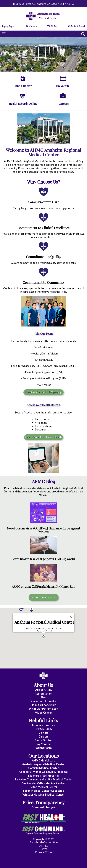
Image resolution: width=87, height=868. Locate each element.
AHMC (44, 846)
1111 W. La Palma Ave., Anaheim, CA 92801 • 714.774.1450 (43, 4)
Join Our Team (44, 334)
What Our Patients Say (43, 709)
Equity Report (9, 26)
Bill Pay (52, 26)
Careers (32, 26)
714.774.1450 (46, 636)
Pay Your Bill (43, 744)
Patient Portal (76, 26)
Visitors (44, 733)
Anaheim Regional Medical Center (44, 627)
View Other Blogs (43, 597)
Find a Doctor (43, 740)
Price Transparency (43, 802)
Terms (44, 849)
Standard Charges (44, 807)
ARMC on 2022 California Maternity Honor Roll (43, 586)
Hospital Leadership (43, 705)
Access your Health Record (43, 405)
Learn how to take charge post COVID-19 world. (44, 559)
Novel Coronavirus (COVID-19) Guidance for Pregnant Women (43, 530)
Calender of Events (43, 701)
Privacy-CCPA (43, 852)
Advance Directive (43, 725)
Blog (44, 697)
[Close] (71, 621)
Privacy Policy (43, 729)
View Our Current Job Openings (43, 392)
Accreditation (43, 694)
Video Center (43, 713)
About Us (43, 685)
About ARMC (44, 690)
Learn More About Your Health (43, 437)
